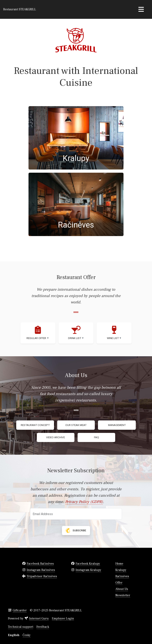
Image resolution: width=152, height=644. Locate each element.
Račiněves (122, 576)
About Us (122, 589)
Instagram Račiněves (41, 570)
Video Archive (56, 437)
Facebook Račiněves (40, 564)
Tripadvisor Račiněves (42, 576)
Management (117, 425)
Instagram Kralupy (88, 570)
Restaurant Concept (35, 425)
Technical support (21, 627)
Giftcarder (20, 610)
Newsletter (123, 595)
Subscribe (75, 530)
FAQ (96, 437)
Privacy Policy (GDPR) (84, 502)
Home (119, 564)
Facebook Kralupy (88, 564)
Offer (119, 583)
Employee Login (63, 618)
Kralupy (121, 570)
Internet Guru (39, 618)
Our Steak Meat (76, 425)
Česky (27, 635)
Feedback (43, 627)
